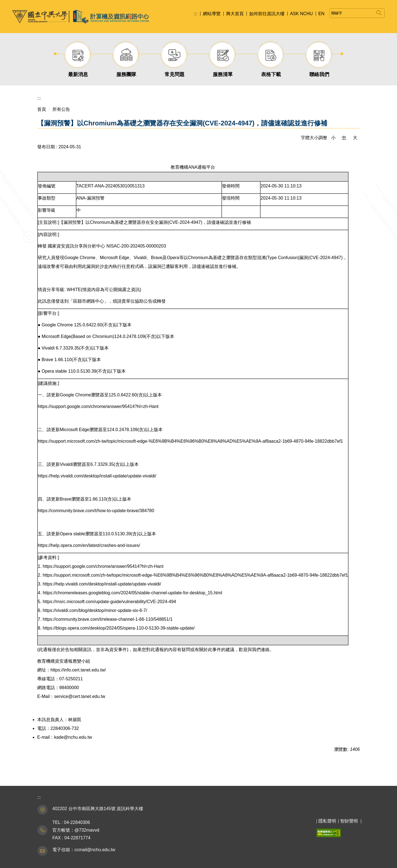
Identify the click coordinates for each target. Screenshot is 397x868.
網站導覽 (212, 14)
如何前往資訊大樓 (267, 14)
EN (321, 14)
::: (196, 14)
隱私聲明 (327, 821)
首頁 (42, 109)
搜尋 (379, 12)
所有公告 (61, 109)
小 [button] (333, 138)
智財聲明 (349, 821)
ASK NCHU (301, 14)
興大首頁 (235, 14)
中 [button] (344, 138)
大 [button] (355, 138)
